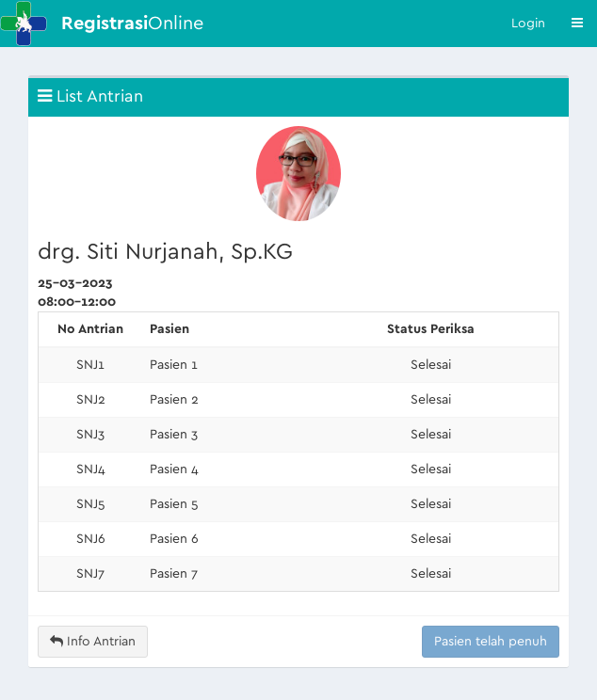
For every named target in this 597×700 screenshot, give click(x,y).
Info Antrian (93, 641)
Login (528, 24)
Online (132, 24)
